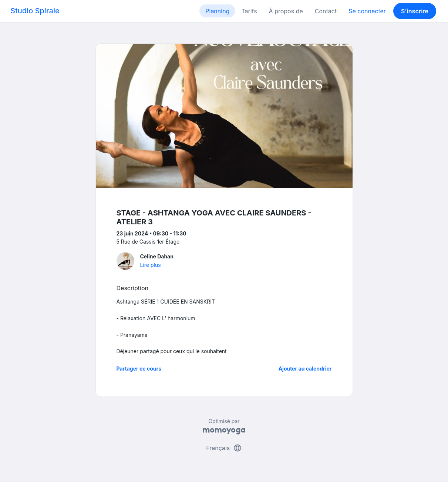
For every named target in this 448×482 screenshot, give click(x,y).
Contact (326, 11)
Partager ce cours (139, 369)
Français (224, 448)
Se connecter (367, 11)
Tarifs (249, 11)
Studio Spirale (35, 11)
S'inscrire (415, 11)
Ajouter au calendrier (305, 369)
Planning (217, 11)
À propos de (286, 11)
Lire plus (151, 265)
